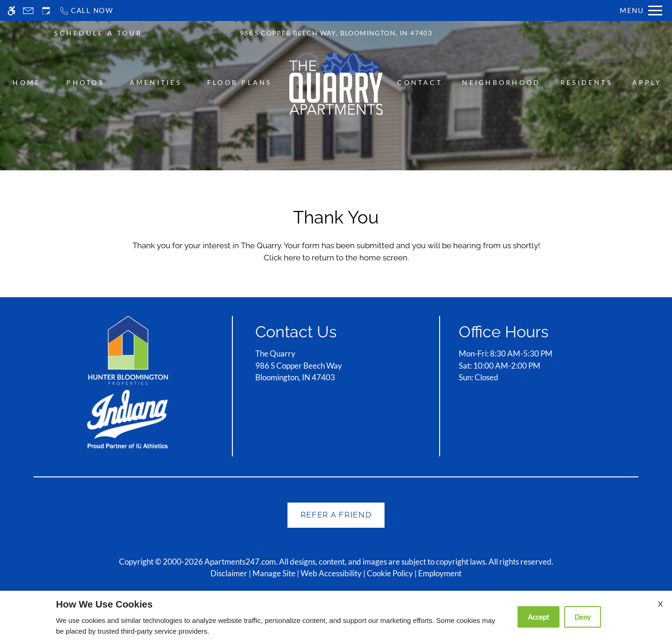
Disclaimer (229, 573)
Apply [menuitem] (647, 82)
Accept (539, 617)
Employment (440, 573)
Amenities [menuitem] (156, 82)
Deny (583, 617)
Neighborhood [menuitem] (501, 82)
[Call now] (86, 10)
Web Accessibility (331, 573)
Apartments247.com (240, 562)
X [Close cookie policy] (660, 604)
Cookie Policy (390, 573)
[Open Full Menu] (641, 10)
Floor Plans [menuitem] (240, 82)
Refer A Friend (336, 515)
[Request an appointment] (46, 10)
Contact (420, 82)
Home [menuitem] (27, 82)
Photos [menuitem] (85, 82)
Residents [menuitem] (586, 82)
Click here (282, 258)
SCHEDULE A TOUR (98, 33)
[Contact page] (28, 10)
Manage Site (274, 573)
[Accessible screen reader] (11, 10)
